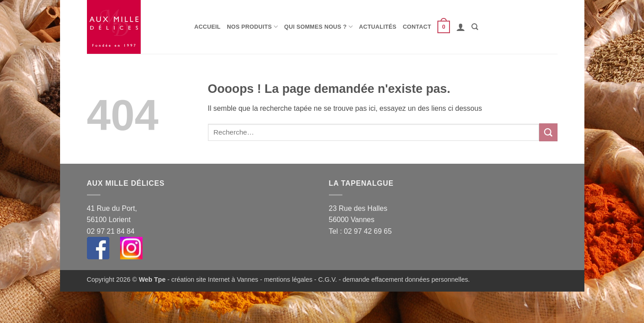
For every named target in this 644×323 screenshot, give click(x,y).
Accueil (208, 27)
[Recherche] (475, 27)
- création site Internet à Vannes (212, 279)
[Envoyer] (548, 132)
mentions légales (288, 279)
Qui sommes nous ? (318, 27)
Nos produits (252, 27)
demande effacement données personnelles (406, 279)
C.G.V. (328, 279)
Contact (417, 27)
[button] (444, 27)
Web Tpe (152, 279)
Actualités (378, 27)
